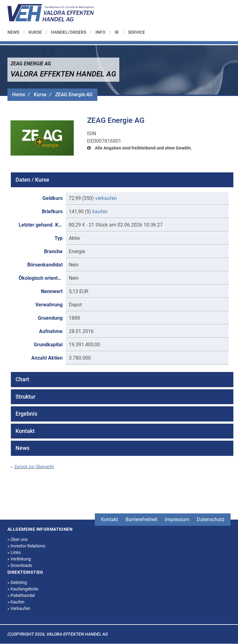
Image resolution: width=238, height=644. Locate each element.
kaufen (100, 212)
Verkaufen (19, 608)
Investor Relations (26, 546)
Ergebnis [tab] (26, 414)
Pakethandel (21, 595)
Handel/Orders (69, 32)
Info (100, 32)
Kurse (35, 32)
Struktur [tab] (25, 397)
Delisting (17, 582)
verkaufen (106, 198)
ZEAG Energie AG (74, 95)
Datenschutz (211, 519)
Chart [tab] (22, 379)
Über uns (18, 539)
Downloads (20, 565)
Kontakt (110, 519)
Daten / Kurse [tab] (32, 180)
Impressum (177, 519)
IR (117, 32)
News (13, 32)
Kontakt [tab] (25, 431)
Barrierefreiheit (141, 519)
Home (19, 95)
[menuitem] (16, 32)
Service (137, 32)
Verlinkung (19, 559)
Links (14, 552)
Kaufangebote (23, 589)
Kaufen (16, 602)
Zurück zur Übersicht (32, 467)
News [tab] (22, 448)
